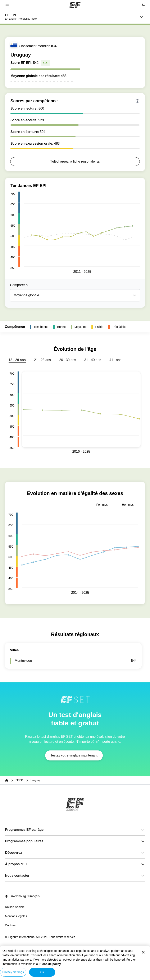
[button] (7, 5)
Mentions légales (16, 916)
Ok (42, 972)
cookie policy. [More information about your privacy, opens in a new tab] (52, 964)
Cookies (10, 925)
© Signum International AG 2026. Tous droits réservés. (40, 937)
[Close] (143, 952)
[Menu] (142, 17)
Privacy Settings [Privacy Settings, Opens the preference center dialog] (13, 972)
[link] (21, 17)
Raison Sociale (15, 907)
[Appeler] (143, 5)
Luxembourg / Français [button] (22, 896)
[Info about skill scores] (137, 101)
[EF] (75, 5)
